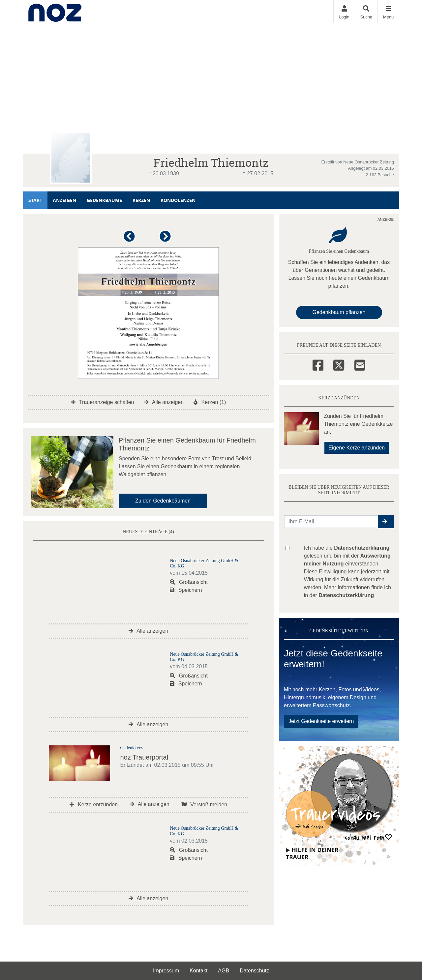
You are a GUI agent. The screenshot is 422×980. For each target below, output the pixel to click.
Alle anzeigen (164, 402)
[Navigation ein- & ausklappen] (388, 11)
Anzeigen (64, 200)
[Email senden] (331, 522)
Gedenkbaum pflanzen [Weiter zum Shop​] (339, 312)
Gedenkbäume (104, 200)
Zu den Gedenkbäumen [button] (163, 501)
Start (35, 200)
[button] (130, 239)
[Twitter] (339, 364)
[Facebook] (318, 364)
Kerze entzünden (94, 805)
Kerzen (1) (210, 402)
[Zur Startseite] (55, 11)
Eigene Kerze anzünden (357, 448)
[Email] (360, 364)
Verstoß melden (204, 805)
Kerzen (141, 200)
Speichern (186, 590)
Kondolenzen (178, 200)
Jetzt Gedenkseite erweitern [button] (321, 721)
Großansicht (189, 582)
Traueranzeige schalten (103, 402)
